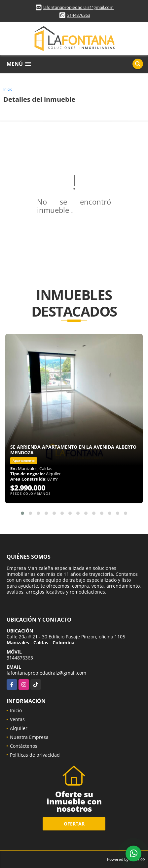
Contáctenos (24, 746)
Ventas (17, 719)
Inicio (8, 89)
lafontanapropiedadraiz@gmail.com (78, 7)
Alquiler (19, 728)
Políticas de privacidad (35, 755)
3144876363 (79, 15)
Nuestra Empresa (29, 737)
